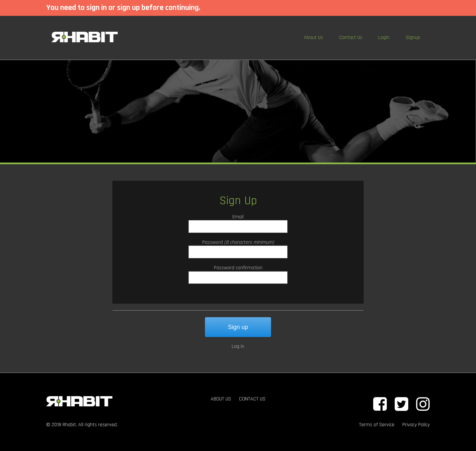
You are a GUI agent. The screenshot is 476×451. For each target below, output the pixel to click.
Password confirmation (238, 268)
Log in (238, 346)
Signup (413, 38)
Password (213, 242)
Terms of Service (377, 425)
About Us (313, 38)
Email (238, 217)
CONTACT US (252, 399)
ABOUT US (221, 399)
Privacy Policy (416, 425)
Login (384, 38)
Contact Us (351, 38)
